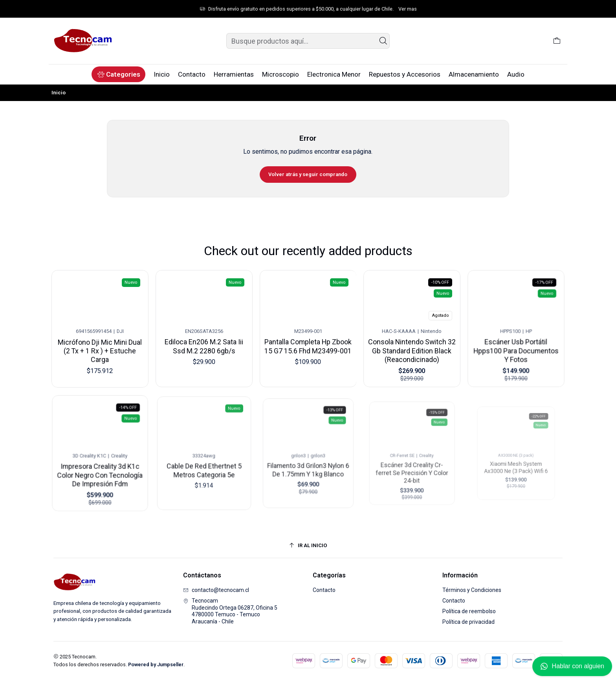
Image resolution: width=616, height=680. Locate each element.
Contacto (324, 590)
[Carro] (557, 41)
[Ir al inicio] (308, 545)
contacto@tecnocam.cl (216, 590)
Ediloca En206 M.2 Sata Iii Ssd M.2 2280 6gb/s (204, 344)
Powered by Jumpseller (156, 664)
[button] (118, 74)
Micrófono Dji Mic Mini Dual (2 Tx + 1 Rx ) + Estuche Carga (100, 348)
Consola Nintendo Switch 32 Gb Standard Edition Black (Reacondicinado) (412, 343)
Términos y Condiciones (472, 590)
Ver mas (408, 9)
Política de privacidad (468, 622)
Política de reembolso (469, 611)
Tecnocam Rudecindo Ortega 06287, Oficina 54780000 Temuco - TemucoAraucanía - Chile (230, 611)
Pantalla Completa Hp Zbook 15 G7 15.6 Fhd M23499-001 (308, 341)
